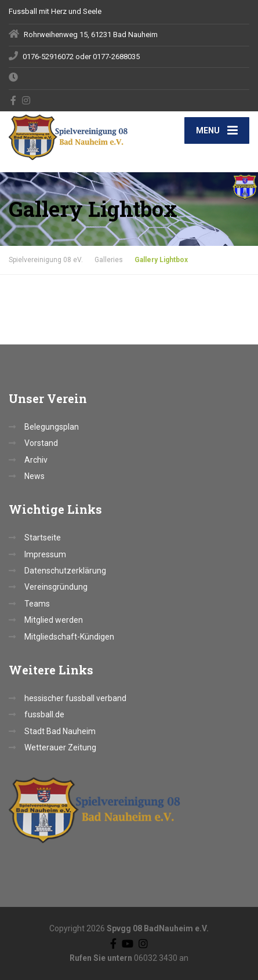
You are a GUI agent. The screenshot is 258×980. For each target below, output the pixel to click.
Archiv (36, 460)
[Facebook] (14, 100)
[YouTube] (128, 943)
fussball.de (44, 714)
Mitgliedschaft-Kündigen (69, 637)
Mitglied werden (54, 620)
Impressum (45, 554)
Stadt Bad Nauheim (60, 731)
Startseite (43, 538)
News (34, 476)
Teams (37, 604)
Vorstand (41, 443)
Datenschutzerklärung (65, 571)
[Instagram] (26, 100)
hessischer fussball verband (75, 698)
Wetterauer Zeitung (60, 747)
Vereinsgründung (56, 587)
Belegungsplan (52, 427)
